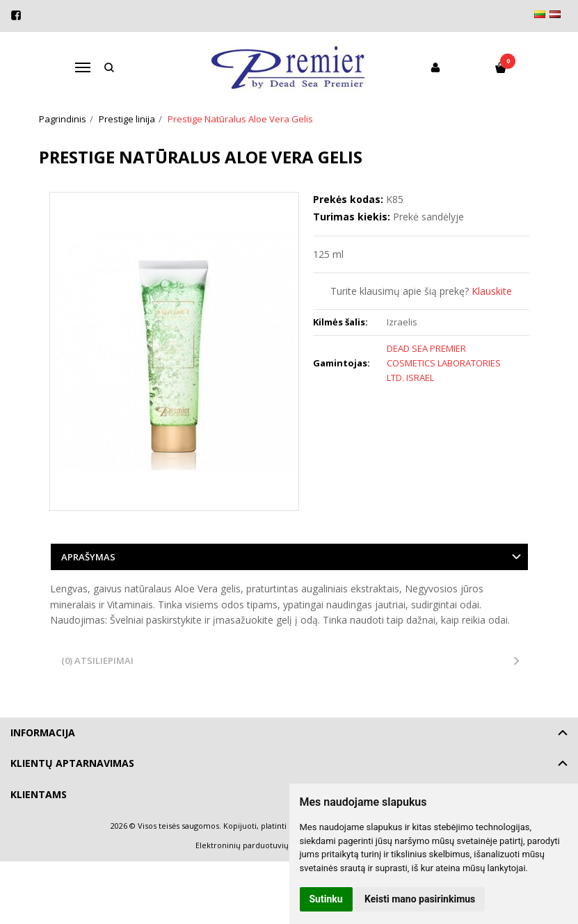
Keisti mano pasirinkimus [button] (420, 899)
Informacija (43, 732)
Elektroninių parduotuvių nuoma (256, 845)
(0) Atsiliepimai (97, 660)
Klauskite (492, 291)
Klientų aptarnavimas (72, 763)
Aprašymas (88, 557)
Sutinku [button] (326, 899)
